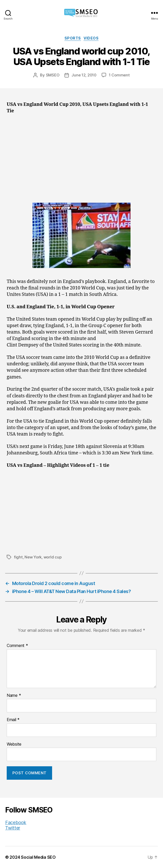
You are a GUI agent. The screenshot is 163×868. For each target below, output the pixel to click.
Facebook (16, 822)
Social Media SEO (38, 857)
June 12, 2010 (84, 75)
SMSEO (53, 75)
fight (18, 557)
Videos (91, 38)
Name (14, 696)
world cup (53, 557)
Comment (17, 646)
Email (13, 720)
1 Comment (119, 75)
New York (33, 557)
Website (14, 744)
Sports (73, 38)
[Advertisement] (81, 156)
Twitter (13, 828)
